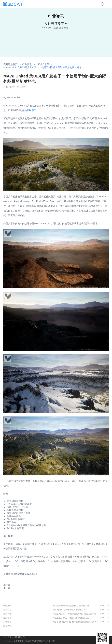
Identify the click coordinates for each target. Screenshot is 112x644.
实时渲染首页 (10, 64)
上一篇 (7, 585)
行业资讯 (27, 64)
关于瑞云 (7, 622)
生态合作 (7, 618)
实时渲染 (32, 110)
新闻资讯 (7, 614)
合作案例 (7, 606)
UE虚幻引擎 (43, 64)
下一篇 (7, 588)
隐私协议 (7, 626)
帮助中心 (7, 610)
